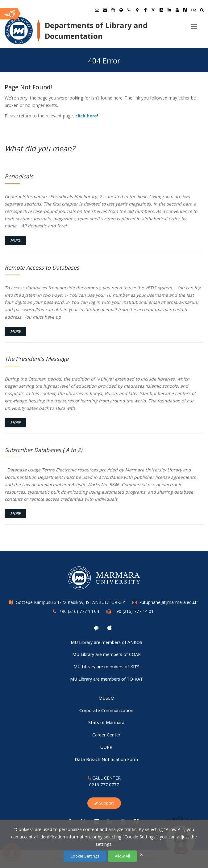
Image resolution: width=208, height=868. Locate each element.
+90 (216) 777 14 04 (79, 611)
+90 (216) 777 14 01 (134, 611)
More (15, 240)
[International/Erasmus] (121, 10)
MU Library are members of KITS (106, 667)
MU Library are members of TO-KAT (106, 679)
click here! (87, 116)
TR (193, 10)
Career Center (106, 735)
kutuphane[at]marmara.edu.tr (169, 602)
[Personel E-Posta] (105, 10)
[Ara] (202, 11)
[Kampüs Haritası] (137, 10)
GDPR (106, 747)
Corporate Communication (106, 710)
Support (104, 803)
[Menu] (194, 24)
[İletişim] (129, 10)
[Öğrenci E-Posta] (97, 10)
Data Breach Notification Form (106, 759)
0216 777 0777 (104, 785)
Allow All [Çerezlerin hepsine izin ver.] (122, 856)
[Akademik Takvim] (113, 10)
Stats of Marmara (106, 722)
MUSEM (106, 698)
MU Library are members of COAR (106, 654)
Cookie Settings (85, 856)
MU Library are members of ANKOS (106, 642)
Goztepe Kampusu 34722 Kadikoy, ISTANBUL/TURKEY (70, 602)
